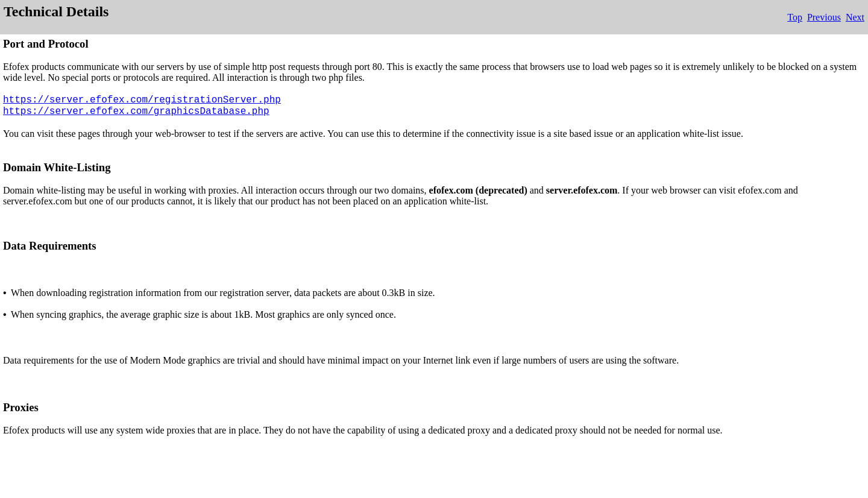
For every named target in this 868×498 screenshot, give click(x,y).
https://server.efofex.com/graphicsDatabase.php (136, 112)
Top (795, 17)
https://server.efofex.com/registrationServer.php (142, 100)
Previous (824, 17)
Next (855, 17)
